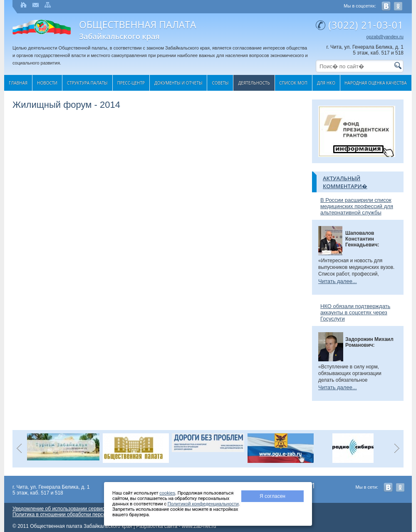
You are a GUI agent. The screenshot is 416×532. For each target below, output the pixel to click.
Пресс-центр (131, 83)
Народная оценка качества (376, 83)
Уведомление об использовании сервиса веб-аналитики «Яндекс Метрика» (100, 509)
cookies (167, 493)
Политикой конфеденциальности (203, 504)
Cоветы (220, 83)
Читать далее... (338, 281)
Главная (18, 83)
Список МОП (293, 83)
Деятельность (254, 83)
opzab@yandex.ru (385, 37)
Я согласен (272, 496)
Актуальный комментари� (345, 182)
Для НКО (326, 83)
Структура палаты (87, 83)
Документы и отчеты (178, 83)
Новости (47, 83)
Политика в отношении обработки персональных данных (78, 515)
